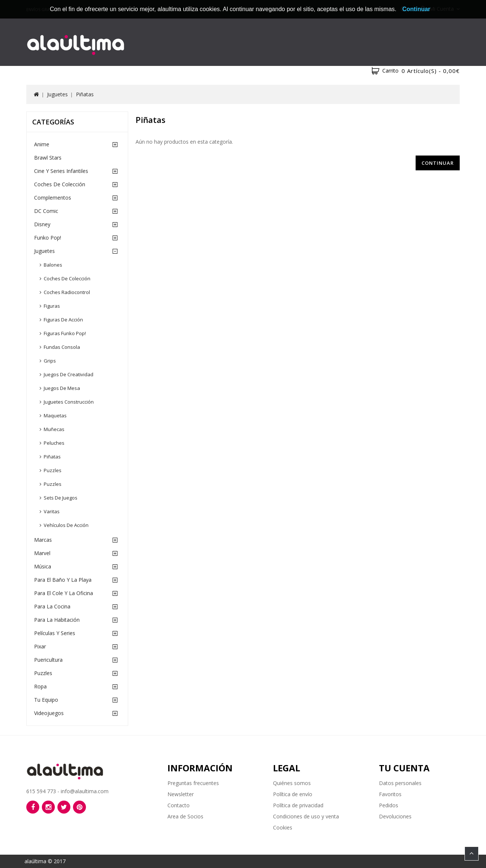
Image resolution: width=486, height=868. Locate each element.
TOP (472, 854)
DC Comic (46, 211)
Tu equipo (46, 700)
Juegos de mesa (62, 388)
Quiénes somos (292, 783)
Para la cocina (52, 606)
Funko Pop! (48, 238)
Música (43, 566)
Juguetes (57, 94)
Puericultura (48, 660)
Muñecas (54, 429)
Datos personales (400, 783)
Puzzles (53, 470)
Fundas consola (62, 347)
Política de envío (293, 794)
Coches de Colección (60, 184)
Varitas (52, 511)
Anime (42, 144)
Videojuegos (49, 713)
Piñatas (85, 94)
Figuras (52, 306)
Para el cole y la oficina (64, 593)
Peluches (54, 443)
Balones (53, 265)
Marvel (42, 553)
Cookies (283, 827)
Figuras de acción (63, 320)
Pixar (40, 646)
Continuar (438, 163)
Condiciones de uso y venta (306, 816)
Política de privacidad (298, 805)
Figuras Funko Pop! (65, 333)
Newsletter (181, 794)
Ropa (40, 686)
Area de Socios (185, 816)
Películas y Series (55, 633)
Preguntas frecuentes (193, 783)
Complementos (53, 198)
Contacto (179, 805)
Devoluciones (395, 816)
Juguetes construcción (69, 402)
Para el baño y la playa (63, 580)
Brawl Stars (48, 158)
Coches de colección (67, 278)
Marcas (43, 540)
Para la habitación (57, 620)
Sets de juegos (61, 498)
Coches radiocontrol (67, 292)
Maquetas (55, 415)
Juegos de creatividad (69, 374)
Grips (50, 361)
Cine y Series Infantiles (61, 171)
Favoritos (390, 794)
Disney (42, 224)
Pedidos (389, 805)
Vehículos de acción (66, 525)
